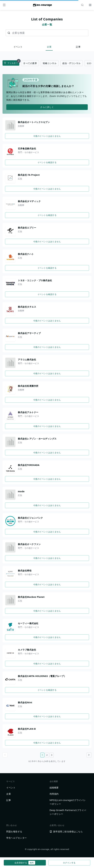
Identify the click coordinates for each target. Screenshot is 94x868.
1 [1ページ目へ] (42, 755)
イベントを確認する (47, 162)
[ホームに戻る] (43, 6)
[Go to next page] (89, 755)
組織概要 (54, 788)
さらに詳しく (47, 107)
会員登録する (25, 863)
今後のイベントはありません (47, 136)
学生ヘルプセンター (17, 838)
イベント (18, 47)
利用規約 (54, 794)
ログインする (69, 863)
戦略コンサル (50, 63)
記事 (78, 47)
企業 (49, 47)
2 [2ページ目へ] (47, 755)
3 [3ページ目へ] (52, 755)
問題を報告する (14, 831)
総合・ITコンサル (71, 63)
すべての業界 (30, 63)
